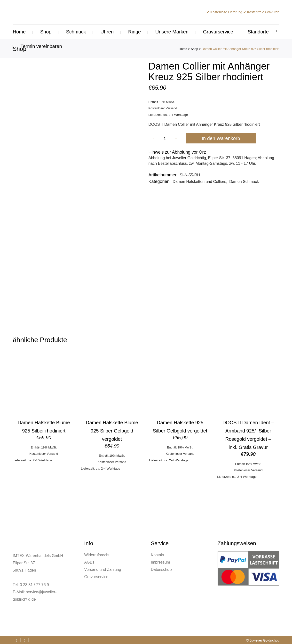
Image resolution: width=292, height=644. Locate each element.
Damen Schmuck (244, 182)
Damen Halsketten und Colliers (200, 182)
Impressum (161, 562)
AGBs (89, 562)
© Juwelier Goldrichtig (263, 640)
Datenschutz (162, 569)
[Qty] (165, 139)
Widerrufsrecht (97, 555)
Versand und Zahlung (103, 569)
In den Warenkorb (221, 138)
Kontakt (158, 555)
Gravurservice (96, 577)
